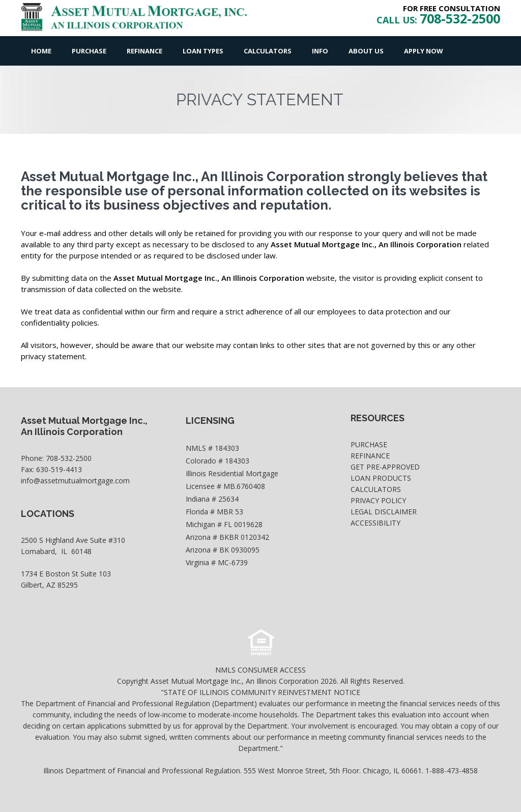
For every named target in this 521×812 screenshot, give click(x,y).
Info (320, 51)
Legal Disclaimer (384, 512)
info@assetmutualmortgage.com (75, 481)
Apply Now (424, 51)
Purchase (89, 51)
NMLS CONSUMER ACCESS (260, 670)
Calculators (268, 51)
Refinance (144, 51)
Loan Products (381, 478)
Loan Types (203, 51)
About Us (366, 51)
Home (41, 51)
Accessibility (375, 523)
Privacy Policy (378, 500)
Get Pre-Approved (385, 467)
